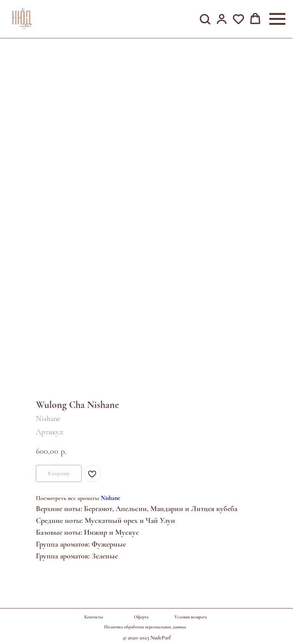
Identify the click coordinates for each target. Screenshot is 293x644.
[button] (205, 19)
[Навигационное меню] (277, 19)
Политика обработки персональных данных (145, 627)
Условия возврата (191, 617)
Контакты (94, 617)
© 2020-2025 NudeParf (147, 638)
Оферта (141, 617)
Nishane (110, 498)
